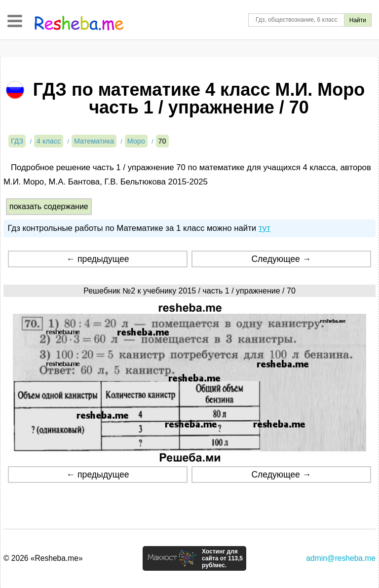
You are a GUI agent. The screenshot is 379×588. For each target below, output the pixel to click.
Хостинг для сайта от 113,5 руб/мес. (222, 558)
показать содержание (49, 206)
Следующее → (281, 259)
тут (265, 228)
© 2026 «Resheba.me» (43, 558)
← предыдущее (98, 259)
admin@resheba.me (341, 558)
